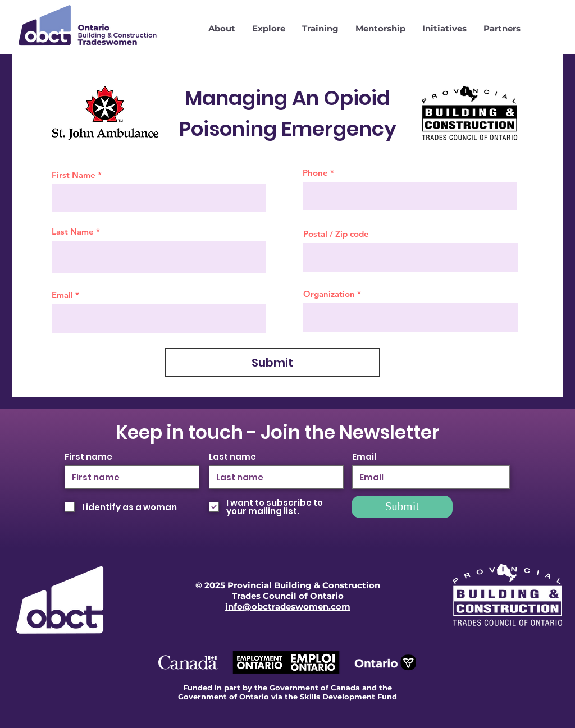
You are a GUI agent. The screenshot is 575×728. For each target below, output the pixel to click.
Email (62, 295)
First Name (74, 175)
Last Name (73, 232)
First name (88, 457)
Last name (232, 457)
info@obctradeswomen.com (288, 606)
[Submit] (272, 362)
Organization (329, 294)
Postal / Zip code (336, 234)
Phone (315, 173)
